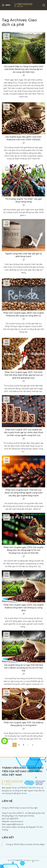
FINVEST (19, 860)
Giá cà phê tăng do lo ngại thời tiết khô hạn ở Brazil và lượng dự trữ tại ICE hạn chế (24, 668)
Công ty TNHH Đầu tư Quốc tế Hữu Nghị (25, 844)
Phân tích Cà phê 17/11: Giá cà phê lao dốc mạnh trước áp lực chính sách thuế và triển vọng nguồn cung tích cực (23, 433)
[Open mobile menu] (6, 5)
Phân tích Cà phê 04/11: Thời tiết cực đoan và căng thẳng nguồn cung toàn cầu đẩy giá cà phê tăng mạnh (24, 493)
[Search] (44, 5)
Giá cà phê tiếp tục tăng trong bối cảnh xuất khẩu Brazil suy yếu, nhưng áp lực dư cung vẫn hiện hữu (24, 69)
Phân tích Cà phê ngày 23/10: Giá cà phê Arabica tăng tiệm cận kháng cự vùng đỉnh (23, 608)
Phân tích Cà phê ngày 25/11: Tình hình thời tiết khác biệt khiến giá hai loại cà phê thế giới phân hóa (23, 375)
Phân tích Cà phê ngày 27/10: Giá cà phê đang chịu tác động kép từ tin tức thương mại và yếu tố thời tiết (24, 550)
